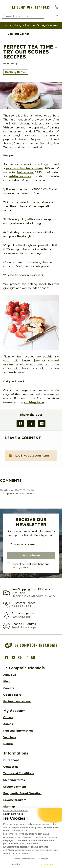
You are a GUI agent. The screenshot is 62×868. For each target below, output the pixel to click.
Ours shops (11, 760)
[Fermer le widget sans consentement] (16, 810)
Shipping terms (14, 780)
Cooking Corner (18, 34)
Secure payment (15, 787)
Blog (6, 681)
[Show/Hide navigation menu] (5, 7)
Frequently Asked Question (22, 793)
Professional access (17, 701)
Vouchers (10, 737)
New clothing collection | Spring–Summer (31, 25)
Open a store (12, 695)
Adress (8, 724)
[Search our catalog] (23, 16)
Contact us (11, 767)
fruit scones (25, 172)
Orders (8, 717)
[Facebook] (20, 423)
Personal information (18, 731)
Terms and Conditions (19, 773)
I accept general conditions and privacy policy (30, 566)
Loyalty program (15, 800)
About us (10, 675)
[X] (31, 423)
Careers (9, 688)
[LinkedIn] (42, 423)
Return (8, 744)
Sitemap (9, 807)
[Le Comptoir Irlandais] (31, 7)
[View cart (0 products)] (57, 7)
